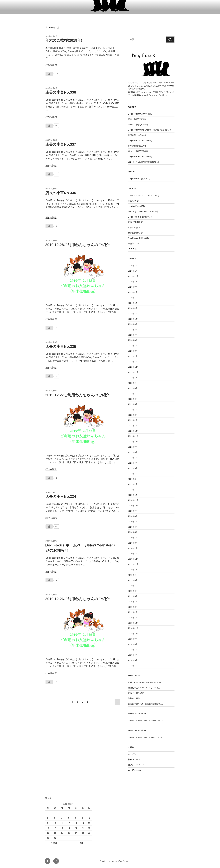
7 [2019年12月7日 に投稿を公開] (83, 818)
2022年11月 (133, 372)
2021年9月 (133, 447)
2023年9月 (133, 324)
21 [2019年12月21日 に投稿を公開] (83, 828)
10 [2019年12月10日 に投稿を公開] (55, 823)
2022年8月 (133, 388)
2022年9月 (133, 383)
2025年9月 (133, 287)
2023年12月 (133, 319)
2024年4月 (133, 308)
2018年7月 (133, 650)
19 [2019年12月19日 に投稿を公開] (69, 828)
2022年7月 (133, 394)
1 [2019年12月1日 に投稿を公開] (89, 813)
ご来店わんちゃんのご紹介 (140, 195)
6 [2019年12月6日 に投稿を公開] (76, 818)
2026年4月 (133, 266)
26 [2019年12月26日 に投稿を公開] (69, 833)
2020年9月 (133, 511)
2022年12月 (133, 367)
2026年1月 (133, 271)
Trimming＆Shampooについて (142, 211)
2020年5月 (133, 532)
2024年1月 (133, 314)
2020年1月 (133, 554)
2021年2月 (133, 484)
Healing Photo (134, 206)
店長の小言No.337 (61, 144)
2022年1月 (133, 426)
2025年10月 (133, 282)
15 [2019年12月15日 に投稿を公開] (89, 823)
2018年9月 (133, 639)
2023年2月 (133, 356)
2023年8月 (133, 330)
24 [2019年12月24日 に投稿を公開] (55, 833)
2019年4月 (133, 602)
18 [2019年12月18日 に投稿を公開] (62, 828)
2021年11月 (133, 436)
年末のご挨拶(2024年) (138, 151)
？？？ (131, 249)
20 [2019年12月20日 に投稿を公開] (76, 828)
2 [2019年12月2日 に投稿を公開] (48, 818)
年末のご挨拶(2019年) (64, 40)
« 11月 (54, 843)
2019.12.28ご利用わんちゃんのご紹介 (77, 245)
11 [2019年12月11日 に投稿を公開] (62, 823)
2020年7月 (133, 522)
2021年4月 (133, 474)
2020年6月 (133, 527)
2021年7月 (133, 458)
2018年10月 (133, 634)
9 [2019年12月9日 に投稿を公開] (48, 823)
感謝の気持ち (134, 233)
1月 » (82, 843)
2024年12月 (133, 303)
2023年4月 (133, 346)
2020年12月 (133, 495)
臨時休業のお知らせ (137, 135)
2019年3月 (133, 607)
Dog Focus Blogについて (139, 179)
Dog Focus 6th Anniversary (140, 156)
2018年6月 (133, 655)
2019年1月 (133, 618)
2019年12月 (133, 559)
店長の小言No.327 (136, 693)
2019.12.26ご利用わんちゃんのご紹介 (77, 599)
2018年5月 (133, 660)
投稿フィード (134, 759)
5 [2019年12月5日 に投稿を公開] (69, 818)
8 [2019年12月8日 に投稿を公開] (89, 818)
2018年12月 (133, 623)
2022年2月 (133, 420)
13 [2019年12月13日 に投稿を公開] (76, 823)
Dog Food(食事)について (139, 217)
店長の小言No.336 (61, 193)
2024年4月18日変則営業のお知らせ (144, 162)
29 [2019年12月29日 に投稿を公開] (89, 833)
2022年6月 (133, 399)
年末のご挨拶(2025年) (138, 125)
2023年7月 (133, 335)
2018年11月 (133, 628)
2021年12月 (133, 431)
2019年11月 (133, 564)
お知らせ (132, 201)
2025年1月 (133, 298)
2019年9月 (133, 575)
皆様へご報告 (134, 698)
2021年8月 (133, 452)
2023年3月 (133, 351)
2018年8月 (133, 644)
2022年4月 (133, 410)
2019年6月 (133, 591)
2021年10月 (133, 442)
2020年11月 (133, 500)
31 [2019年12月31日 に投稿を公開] (55, 838)
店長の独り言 (134, 222)
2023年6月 (133, 340)
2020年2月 (133, 548)
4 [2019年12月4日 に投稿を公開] (62, 818)
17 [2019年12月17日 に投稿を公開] (55, 828)
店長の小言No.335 (61, 346)
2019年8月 (133, 580)
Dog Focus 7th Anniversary (140, 141)
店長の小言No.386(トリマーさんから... (145, 682)
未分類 (131, 243)
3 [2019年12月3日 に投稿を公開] (55, 818)
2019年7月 (133, 586)
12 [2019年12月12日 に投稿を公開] (69, 823)
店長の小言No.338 (61, 92)
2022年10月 (133, 378)
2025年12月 (133, 276)
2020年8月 (133, 516)
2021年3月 (133, 479)
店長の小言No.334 (61, 497)
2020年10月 (133, 506)
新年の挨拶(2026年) (137, 119)
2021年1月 (133, 490)
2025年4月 (133, 292)
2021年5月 (133, 468)
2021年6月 (133, 463)
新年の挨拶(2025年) (137, 146)
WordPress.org (135, 770)
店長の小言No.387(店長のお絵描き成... (145, 704)
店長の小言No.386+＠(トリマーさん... (145, 688)
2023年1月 (133, 362)
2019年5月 (133, 596)
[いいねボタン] (49, 74)
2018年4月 (133, 666)
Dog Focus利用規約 (137, 238)
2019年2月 (133, 612)
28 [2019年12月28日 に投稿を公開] (83, 833)
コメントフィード (136, 765)
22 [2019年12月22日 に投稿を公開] (89, 828)
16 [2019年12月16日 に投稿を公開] (48, 828)
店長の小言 (133, 228)
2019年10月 (133, 570)
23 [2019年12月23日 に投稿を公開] (48, 833)
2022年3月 (133, 415)
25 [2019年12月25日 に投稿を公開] (62, 833)
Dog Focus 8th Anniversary (140, 114)
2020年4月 (133, 538)
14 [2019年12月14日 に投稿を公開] (83, 823)
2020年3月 (133, 543)
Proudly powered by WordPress (114, 861)
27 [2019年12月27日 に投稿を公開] (76, 833)
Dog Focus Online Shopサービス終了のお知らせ (150, 130)
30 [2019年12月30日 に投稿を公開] (48, 838)
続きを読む (51, 65)
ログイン (132, 754)
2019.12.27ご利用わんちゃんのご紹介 (77, 395)
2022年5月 (133, 404)
